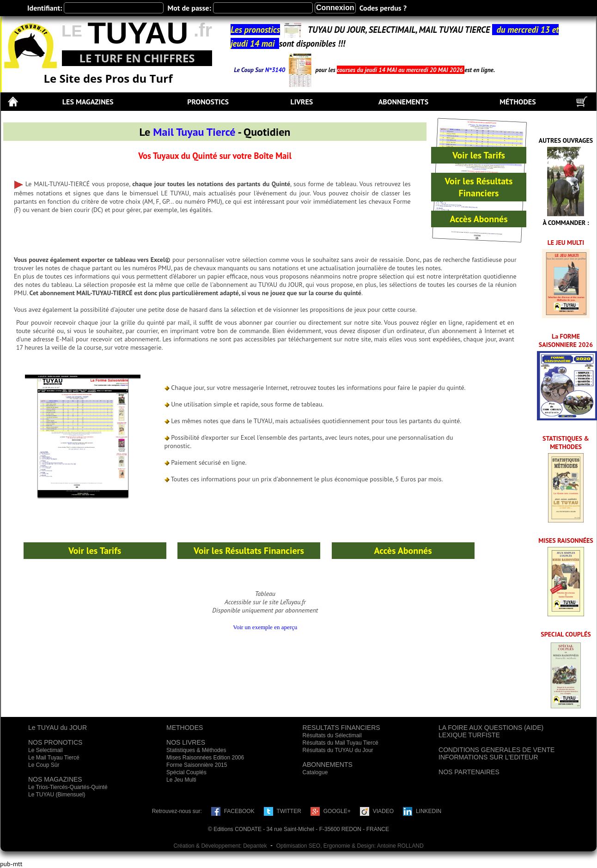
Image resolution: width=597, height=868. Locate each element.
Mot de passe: (189, 8)
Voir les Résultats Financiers (479, 187)
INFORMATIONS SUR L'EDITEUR (488, 757)
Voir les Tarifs (479, 155)
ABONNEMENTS (403, 102)
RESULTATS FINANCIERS (341, 728)
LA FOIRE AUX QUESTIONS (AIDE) (491, 728)
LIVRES (302, 102)
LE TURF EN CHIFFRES (137, 58)
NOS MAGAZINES (55, 779)
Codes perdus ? (383, 8)
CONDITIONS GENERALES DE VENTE (496, 750)
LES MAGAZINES (88, 102)
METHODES (185, 728)
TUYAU (138, 33)
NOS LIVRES (186, 742)
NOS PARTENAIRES (469, 772)
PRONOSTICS (208, 102)
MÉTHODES (518, 102)
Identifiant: (45, 8)
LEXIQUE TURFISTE (469, 735)
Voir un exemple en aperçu (265, 627)
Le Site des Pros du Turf (108, 78)
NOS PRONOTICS (55, 742)
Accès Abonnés (478, 219)
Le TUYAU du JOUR (58, 728)
